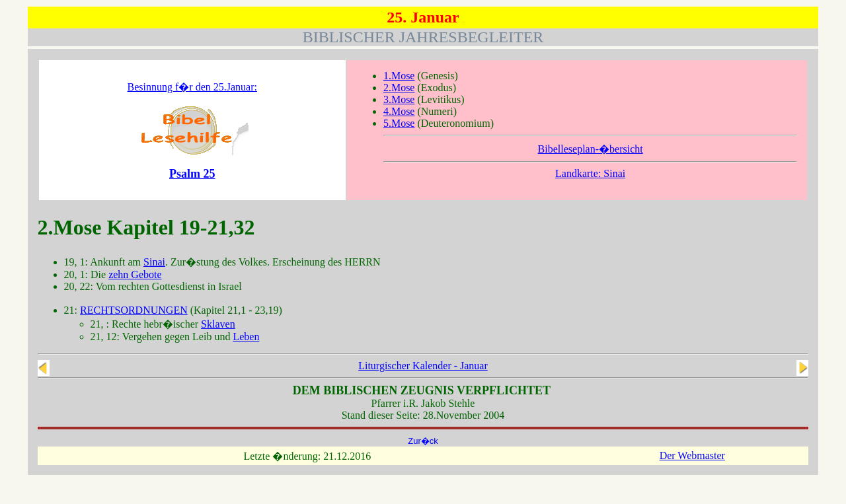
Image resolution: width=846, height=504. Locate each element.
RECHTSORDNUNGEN (134, 310)
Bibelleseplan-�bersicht (591, 149)
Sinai (154, 262)
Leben (246, 337)
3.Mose (399, 99)
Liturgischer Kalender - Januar (423, 366)
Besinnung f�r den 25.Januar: (192, 87)
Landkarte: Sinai (590, 173)
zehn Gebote (135, 274)
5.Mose (399, 123)
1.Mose (399, 76)
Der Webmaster (692, 455)
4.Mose (399, 111)
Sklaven (218, 324)
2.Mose (399, 88)
